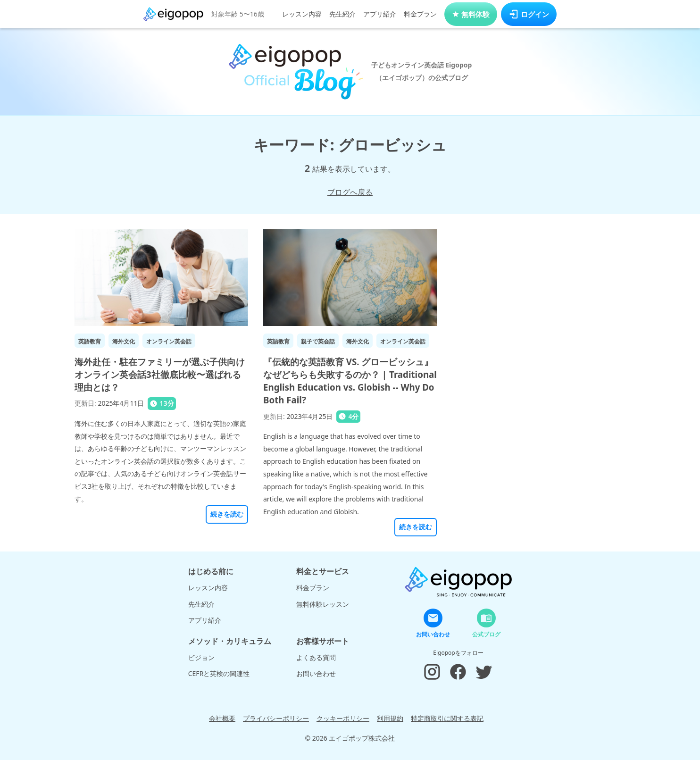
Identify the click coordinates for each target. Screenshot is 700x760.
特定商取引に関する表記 (447, 718)
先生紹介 (342, 14)
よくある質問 (316, 657)
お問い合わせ (316, 673)
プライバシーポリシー (276, 718)
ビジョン (201, 657)
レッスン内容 (302, 14)
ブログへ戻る (350, 192)
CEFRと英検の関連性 (219, 673)
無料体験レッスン (323, 604)
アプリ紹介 (380, 14)
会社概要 (222, 718)
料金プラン (420, 14)
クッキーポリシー (343, 718)
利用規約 (390, 718)
